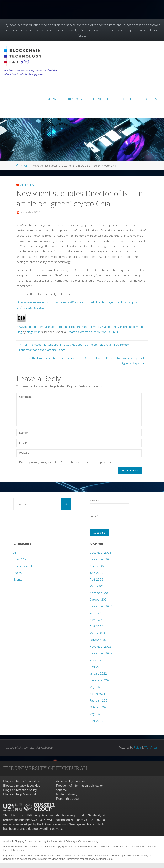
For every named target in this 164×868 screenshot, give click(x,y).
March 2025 (98, 586)
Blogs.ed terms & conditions (22, 781)
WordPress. (151, 748)
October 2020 (99, 707)
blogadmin (33, 332)
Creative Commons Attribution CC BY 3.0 (93, 332)
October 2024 (99, 599)
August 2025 (98, 566)
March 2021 (98, 694)
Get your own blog (88, 841)
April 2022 (96, 667)
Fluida (137, 748)
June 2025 (96, 573)
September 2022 (101, 653)
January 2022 (98, 673)
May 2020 (96, 714)
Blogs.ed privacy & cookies (22, 786)
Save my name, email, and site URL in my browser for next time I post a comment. (69, 462)
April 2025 (96, 579)
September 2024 (101, 606)
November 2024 (100, 593)
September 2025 (101, 559)
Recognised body (82, 824)
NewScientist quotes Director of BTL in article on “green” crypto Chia (61, 327)
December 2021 (100, 680)
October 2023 (99, 640)
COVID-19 (20, 559)
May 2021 (96, 687)
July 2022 (96, 660)
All (25, 166)
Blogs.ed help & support (20, 794)
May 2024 (96, 620)
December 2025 (100, 553)
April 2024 (96, 626)
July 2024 (96, 613)
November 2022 (100, 647)
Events (18, 579)
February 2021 (99, 700)
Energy (30, 185)
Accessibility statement (72, 781)
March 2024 (98, 633)
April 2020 (96, 721)
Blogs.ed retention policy (20, 790)
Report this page (67, 799)
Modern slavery (67, 794)
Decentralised (23, 566)
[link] (157, 99)
